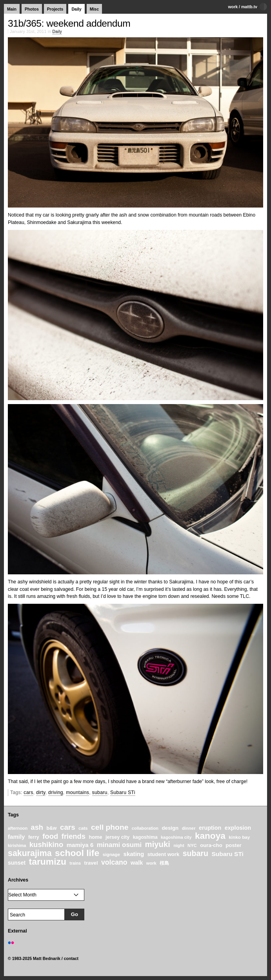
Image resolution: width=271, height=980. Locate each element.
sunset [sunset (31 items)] (17, 863)
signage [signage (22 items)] (111, 854)
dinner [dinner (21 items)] (189, 828)
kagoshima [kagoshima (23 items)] (145, 837)
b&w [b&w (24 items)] (51, 828)
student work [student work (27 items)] (164, 854)
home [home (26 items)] (95, 837)
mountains (77, 792)
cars (28, 792)
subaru (100, 792)
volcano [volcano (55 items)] (114, 862)
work (233, 7)
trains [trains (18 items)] (75, 863)
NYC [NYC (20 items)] (192, 845)
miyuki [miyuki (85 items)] (158, 844)
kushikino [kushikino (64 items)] (46, 844)
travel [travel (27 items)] (91, 863)
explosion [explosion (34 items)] (238, 828)
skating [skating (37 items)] (134, 854)
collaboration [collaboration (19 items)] (145, 828)
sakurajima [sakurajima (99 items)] (30, 853)
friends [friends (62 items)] (74, 836)
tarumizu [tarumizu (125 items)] (48, 862)
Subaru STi (123, 792)
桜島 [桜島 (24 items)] (164, 863)
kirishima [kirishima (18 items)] (17, 845)
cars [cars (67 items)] (68, 827)
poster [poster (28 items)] (234, 845)
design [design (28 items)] (170, 828)
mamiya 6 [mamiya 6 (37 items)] (80, 845)
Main (12, 9)
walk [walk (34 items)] (137, 863)
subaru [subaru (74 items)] (196, 853)
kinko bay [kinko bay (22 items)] (239, 837)
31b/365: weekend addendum (69, 23)
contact (71, 958)
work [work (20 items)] (151, 863)
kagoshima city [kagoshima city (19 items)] (176, 837)
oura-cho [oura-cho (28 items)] (211, 845)
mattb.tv (249, 7)
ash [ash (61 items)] (37, 827)
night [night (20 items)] (179, 845)
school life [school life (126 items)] (77, 853)
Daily (76, 9)
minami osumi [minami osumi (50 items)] (119, 845)
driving (56, 792)
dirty (41, 792)
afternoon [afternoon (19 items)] (18, 828)
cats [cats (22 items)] (83, 828)
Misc (94, 9)
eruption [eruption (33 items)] (210, 828)
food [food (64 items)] (50, 836)
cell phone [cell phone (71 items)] (110, 827)
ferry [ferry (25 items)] (34, 837)
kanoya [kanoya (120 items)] (210, 836)
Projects (55, 9)
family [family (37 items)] (16, 837)
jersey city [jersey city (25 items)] (117, 837)
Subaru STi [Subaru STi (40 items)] (227, 854)
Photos (32, 9)
